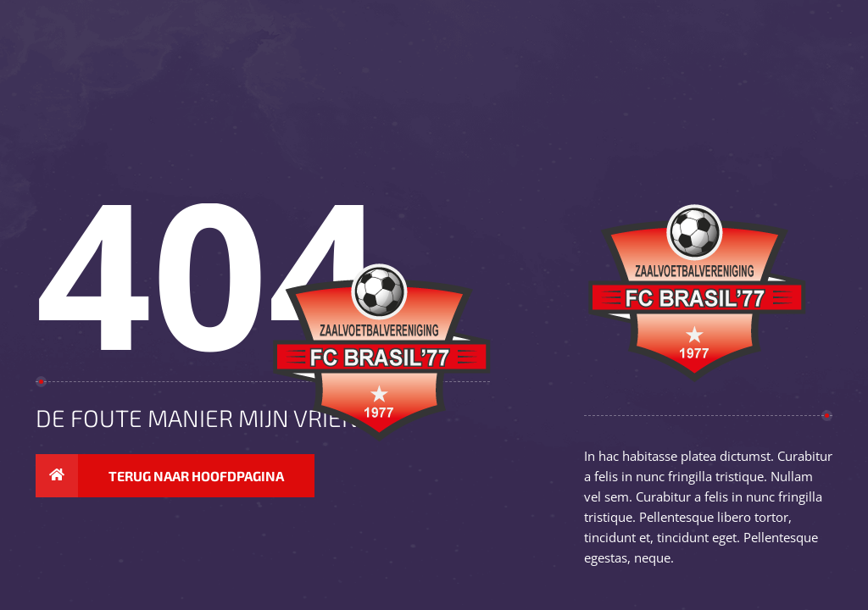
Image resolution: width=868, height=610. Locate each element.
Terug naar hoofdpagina (160, 476)
